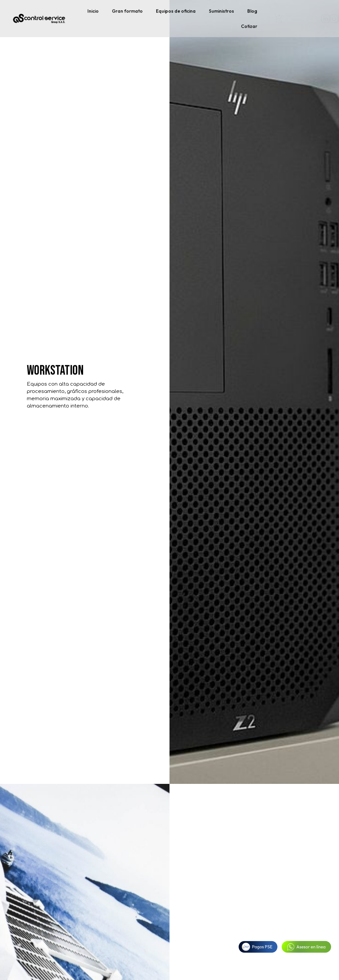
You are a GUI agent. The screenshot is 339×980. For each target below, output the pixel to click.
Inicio (93, 10)
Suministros (221, 10)
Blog (252, 10)
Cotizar (249, 25)
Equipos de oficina (176, 10)
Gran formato (127, 10)
